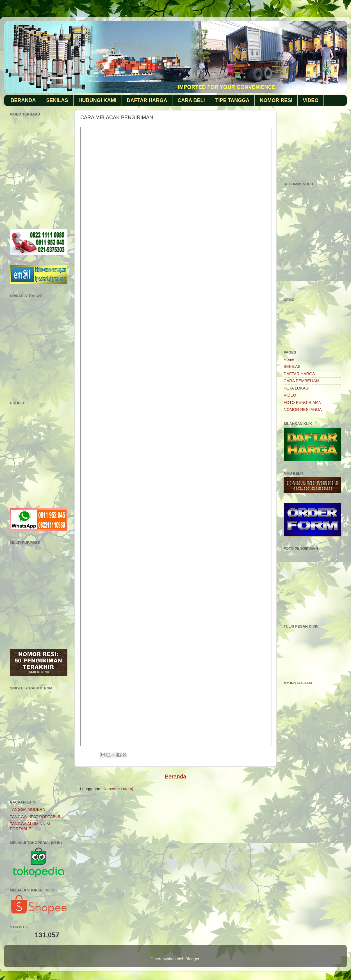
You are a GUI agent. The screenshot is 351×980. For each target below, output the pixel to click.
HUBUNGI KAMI (98, 100)
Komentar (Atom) (118, 789)
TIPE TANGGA (233, 100)
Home (289, 359)
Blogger (192, 959)
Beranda (175, 777)
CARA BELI (191, 100)
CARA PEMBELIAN (301, 381)
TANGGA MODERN (28, 809)
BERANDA (23, 100)
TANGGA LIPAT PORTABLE (35, 817)
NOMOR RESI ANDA (303, 409)
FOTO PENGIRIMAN (303, 402)
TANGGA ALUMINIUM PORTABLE (30, 826)
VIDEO (311, 100)
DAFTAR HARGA (147, 100)
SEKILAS (57, 100)
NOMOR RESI (276, 100)
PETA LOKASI (297, 388)
